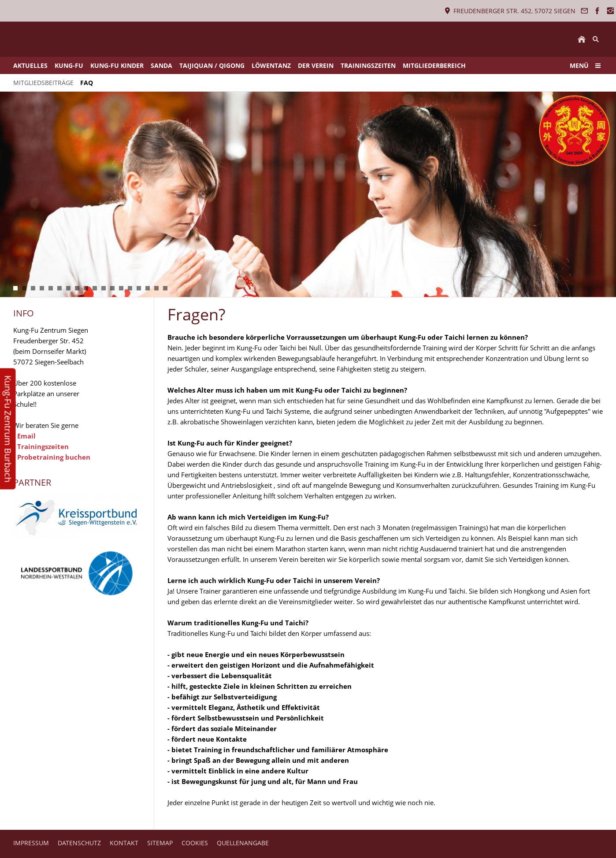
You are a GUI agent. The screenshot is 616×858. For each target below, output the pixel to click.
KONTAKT (124, 843)
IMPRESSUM (31, 843)
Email (26, 436)
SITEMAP (160, 843)
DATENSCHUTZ (79, 843)
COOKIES (195, 843)
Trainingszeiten (43, 446)
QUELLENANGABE (243, 843)
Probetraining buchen (54, 457)
